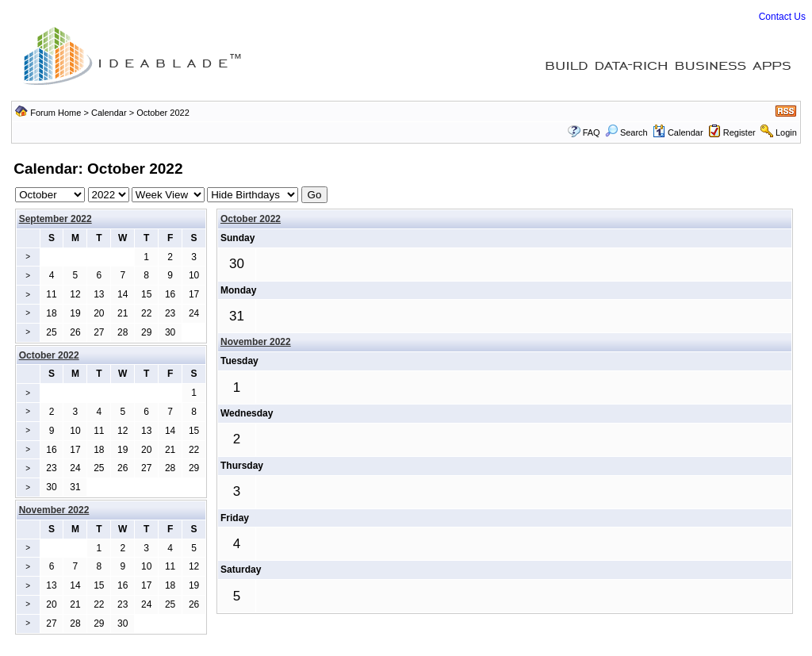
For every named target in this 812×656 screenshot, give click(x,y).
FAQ (592, 132)
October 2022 (251, 219)
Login (786, 132)
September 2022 (56, 219)
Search (626, 132)
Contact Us (782, 17)
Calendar (109, 113)
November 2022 (256, 342)
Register (739, 132)
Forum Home (56, 113)
